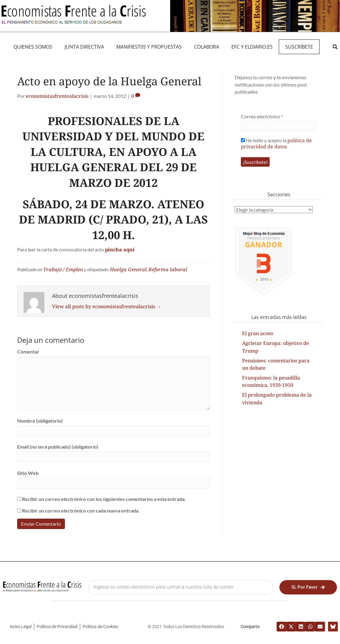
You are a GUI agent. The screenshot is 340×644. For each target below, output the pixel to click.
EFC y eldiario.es (252, 47)
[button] (335, 47)
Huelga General (128, 269)
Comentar (28, 352)
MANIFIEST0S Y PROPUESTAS (149, 47)
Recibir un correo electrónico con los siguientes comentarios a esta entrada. (104, 499)
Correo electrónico (262, 116)
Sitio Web (28, 473)
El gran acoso (258, 333)
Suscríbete (299, 47)
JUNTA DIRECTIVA (84, 47)
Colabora (207, 47)
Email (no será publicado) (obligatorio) (58, 447)
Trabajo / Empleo (63, 269)
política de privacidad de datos (276, 143)
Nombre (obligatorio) (40, 421)
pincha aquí (120, 250)
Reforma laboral (168, 269)
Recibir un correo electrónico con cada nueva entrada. (81, 511)
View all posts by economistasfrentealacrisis (107, 306)
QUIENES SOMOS (33, 47)
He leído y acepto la (276, 143)
